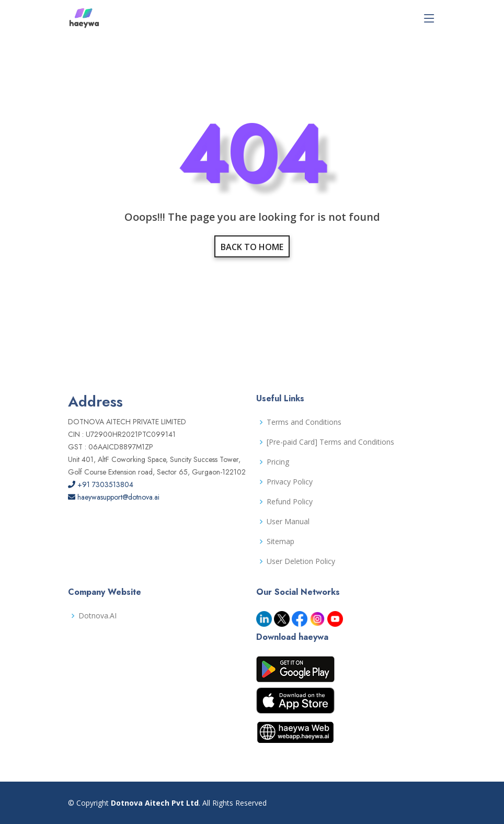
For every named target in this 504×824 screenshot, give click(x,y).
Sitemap (280, 541)
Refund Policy (290, 502)
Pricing (278, 462)
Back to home (252, 247)
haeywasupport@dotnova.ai (114, 497)
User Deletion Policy (301, 561)
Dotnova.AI (98, 616)
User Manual (288, 522)
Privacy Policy (290, 482)
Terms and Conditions (304, 422)
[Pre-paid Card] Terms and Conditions (330, 442)
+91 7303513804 (101, 484)
